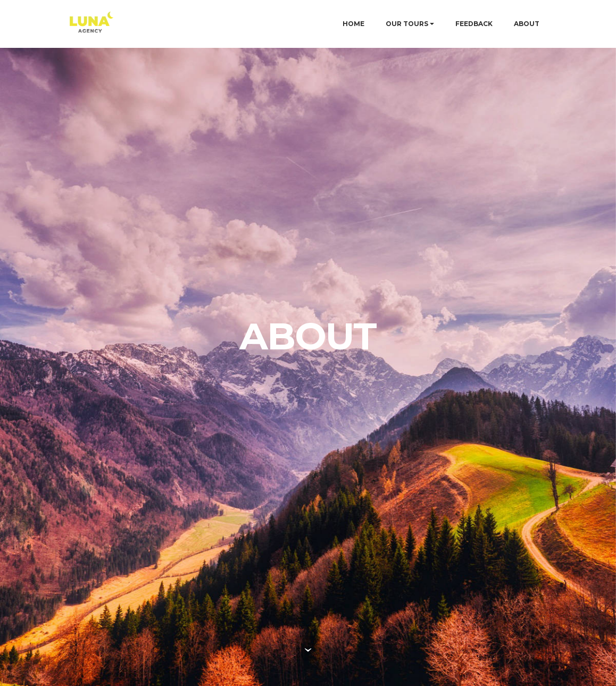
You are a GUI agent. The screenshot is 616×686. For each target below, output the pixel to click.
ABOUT (527, 24)
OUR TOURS (407, 24)
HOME (353, 24)
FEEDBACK (474, 24)
